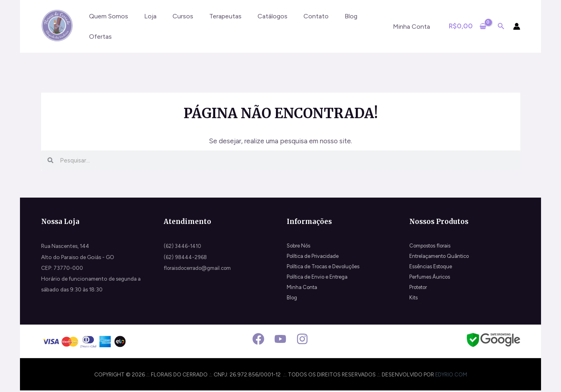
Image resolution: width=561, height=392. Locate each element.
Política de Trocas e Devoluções (326, 268)
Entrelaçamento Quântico (442, 257)
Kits (414, 300)
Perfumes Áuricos (431, 279)
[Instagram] (302, 341)
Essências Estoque (432, 268)
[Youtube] (280, 341)
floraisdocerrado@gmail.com (200, 268)
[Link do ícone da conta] (517, 26)
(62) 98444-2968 (186, 257)
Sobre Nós (300, 246)
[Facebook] (258, 341)
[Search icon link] (501, 27)
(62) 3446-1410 (183, 246)
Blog (292, 300)
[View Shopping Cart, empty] (467, 26)
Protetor (420, 289)
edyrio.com (451, 376)
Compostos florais (432, 246)
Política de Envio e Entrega (319, 279)
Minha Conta (303, 289)
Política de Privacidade (314, 257)
